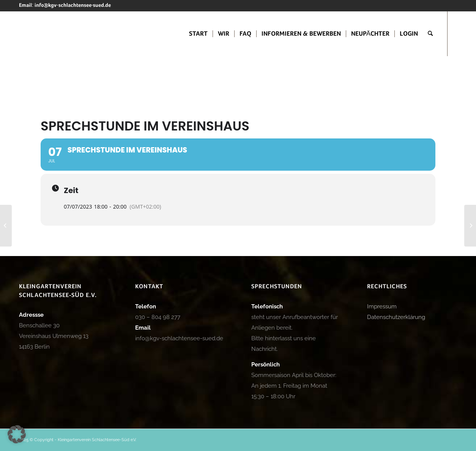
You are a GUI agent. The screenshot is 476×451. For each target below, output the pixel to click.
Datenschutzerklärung (396, 317)
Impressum (382, 306)
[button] (17, 434)
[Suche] (430, 34)
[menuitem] (198, 34)
